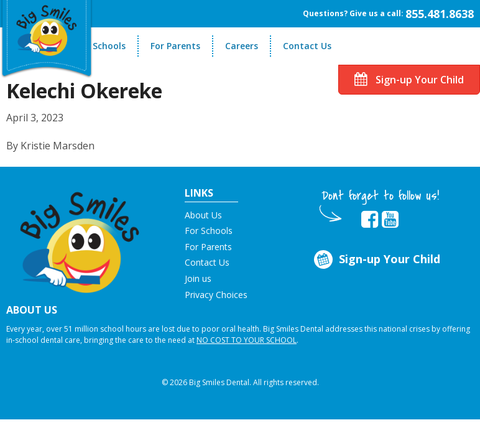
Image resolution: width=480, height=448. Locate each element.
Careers (242, 46)
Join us (198, 278)
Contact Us (307, 46)
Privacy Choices (216, 295)
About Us (203, 215)
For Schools (101, 46)
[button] (80, 238)
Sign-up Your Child (409, 80)
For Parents (175, 46)
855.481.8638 (440, 14)
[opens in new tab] (370, 220)
